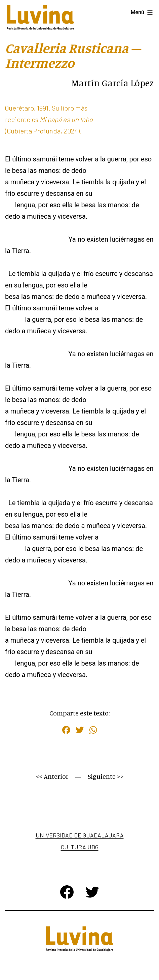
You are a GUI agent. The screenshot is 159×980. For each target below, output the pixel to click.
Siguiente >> (106, 776)
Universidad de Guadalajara (80, 835)
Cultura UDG (80, 847)
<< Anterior (52, 776)
